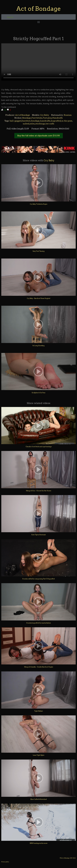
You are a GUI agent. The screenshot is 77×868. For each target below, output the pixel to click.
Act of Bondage (38, 9)
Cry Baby (45, 115)
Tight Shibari (38, 711)
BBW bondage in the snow (39, 843)
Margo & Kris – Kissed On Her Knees (39, 491)
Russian (68, 115)
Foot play (47, 118)
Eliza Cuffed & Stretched (38, 799)
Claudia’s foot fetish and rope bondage (39, 447)
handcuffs (45, 121)
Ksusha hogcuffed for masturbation (39, 623)
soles (32, 124)
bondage (35, 121)
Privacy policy (5, 862)
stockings (40, 124)
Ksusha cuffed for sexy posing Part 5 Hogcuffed (38, 579)
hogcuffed (56, 121)
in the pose (67, 121)
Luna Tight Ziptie (38, 755)
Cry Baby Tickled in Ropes (39, 204)
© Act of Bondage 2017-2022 (68, 858)
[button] (38, 22)
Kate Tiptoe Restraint (39, 535)
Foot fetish (37, 118)
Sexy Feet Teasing (39, 251)
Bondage (27, 118)
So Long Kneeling (38, 346)
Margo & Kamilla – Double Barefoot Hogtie (39, 667)
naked (26, 124)
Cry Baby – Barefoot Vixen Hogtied (38, 298)
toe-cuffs (50, 124)
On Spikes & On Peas (38, 393)
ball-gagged (16, 121)
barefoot (26, 121)
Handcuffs (58, 118)
